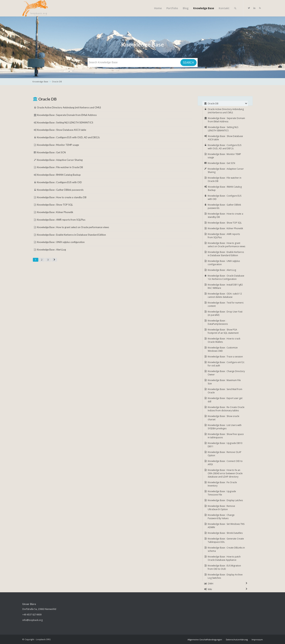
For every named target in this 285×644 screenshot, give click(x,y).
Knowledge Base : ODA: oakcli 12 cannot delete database (225, 295)
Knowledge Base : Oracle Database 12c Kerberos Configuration (226, 277)
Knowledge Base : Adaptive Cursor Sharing (60, 160)
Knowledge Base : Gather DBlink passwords (60, 190)
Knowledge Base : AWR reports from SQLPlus (61, 220)
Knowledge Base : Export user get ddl (225, 400)
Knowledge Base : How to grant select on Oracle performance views (73, 227)
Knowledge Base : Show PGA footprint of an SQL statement (223, 331)
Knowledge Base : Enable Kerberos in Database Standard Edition (71, 235)
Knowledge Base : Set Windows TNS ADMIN (226, 526)
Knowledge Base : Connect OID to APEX (225, 463)
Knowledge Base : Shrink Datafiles (225, 533)
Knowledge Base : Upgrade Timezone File (222, 493)
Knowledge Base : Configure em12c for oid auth (226, 364)
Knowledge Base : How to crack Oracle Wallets (224, 340)
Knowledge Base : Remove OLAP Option (225, 454)
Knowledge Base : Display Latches (225, 500)
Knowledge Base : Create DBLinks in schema (226, 549)
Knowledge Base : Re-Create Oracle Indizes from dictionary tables (226, 409)
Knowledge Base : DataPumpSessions (218, 322)
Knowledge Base (40, 82)
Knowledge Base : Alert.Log (51, 250)
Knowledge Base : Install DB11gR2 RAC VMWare (225, 286)
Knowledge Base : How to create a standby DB (62, 197)
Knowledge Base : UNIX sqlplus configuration (61, 242)
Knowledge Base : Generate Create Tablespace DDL (226, 540)
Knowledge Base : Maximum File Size (224, 382)
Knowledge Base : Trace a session (225, 357)
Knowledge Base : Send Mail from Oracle (225, 391)
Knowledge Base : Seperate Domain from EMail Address (67, 115)
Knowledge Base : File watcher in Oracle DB (60, 167)
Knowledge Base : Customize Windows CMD (223, 349)
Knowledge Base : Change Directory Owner (226, 373)
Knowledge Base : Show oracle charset (224, 418)
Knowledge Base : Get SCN (51, 152)
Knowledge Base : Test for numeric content (226, 304)
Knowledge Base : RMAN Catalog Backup (59, 175)
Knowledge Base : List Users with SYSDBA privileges (225, 427)
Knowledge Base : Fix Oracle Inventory (222, 484)
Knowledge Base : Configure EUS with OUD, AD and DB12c (68, 137)
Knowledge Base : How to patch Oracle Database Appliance (224, 558)
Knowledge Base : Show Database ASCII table (61, 130)
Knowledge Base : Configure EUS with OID (59, 182)
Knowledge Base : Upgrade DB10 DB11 (225, 445)
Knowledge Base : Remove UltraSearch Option (221, 508)
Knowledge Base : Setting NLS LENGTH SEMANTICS (65, 122)
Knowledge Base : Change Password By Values (221, 517)
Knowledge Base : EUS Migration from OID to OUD (224, 567)
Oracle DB (57, 82)
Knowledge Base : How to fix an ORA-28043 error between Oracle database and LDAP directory (225, 473)
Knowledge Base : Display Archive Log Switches (225, 576)
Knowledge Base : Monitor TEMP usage (58, 145)
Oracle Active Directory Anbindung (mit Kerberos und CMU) (69, 107)
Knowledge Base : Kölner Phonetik (55, 212)
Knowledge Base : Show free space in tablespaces (226, 436)
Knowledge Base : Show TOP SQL (55, 205)
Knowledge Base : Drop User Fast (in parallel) (225, 313)
